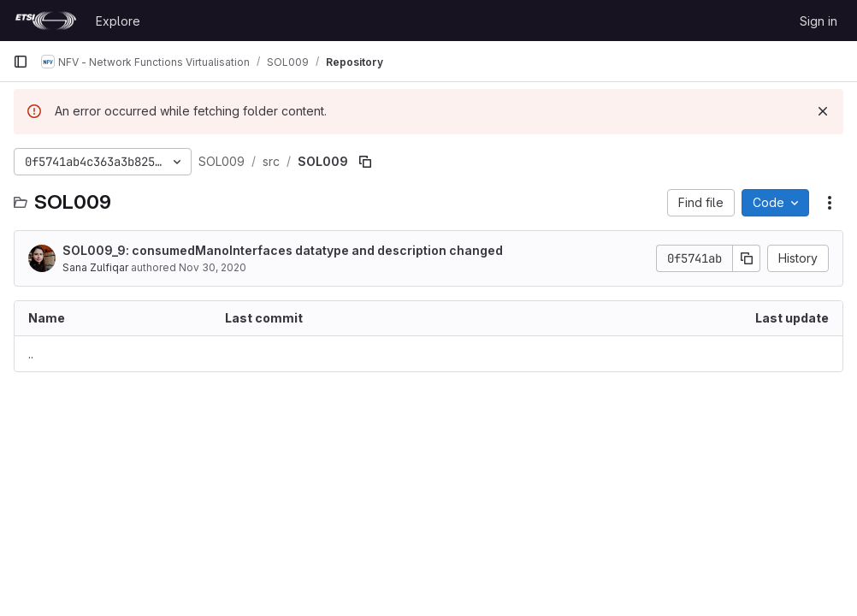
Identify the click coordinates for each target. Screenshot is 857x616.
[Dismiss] (823, 111)
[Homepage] (46, 21)
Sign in (819, 21)
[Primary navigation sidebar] (21, 62)
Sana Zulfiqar (95, 267)
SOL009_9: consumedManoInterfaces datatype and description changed (283, 250)
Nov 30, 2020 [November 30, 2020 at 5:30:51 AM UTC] (213, 267)
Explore (118, 21)
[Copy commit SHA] (747, 258)
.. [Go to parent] (31, 354)
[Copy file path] (365, 162)
